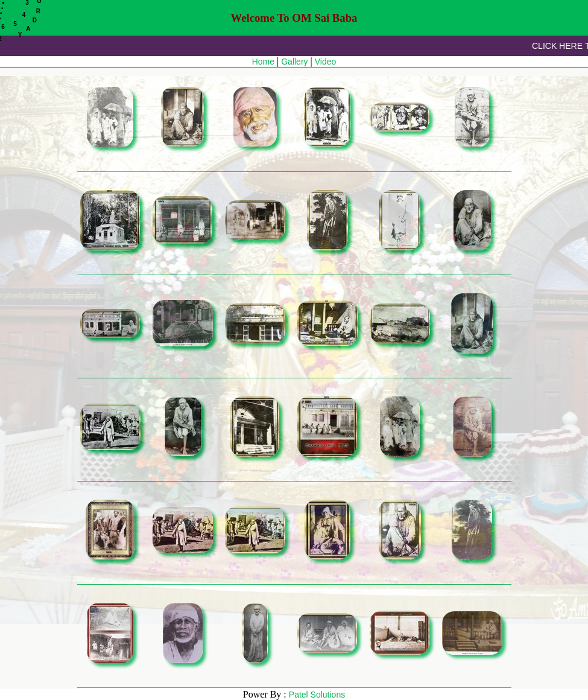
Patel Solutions (317, 695)
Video (326, 62)
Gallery (294, 62)
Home (263, 62)
